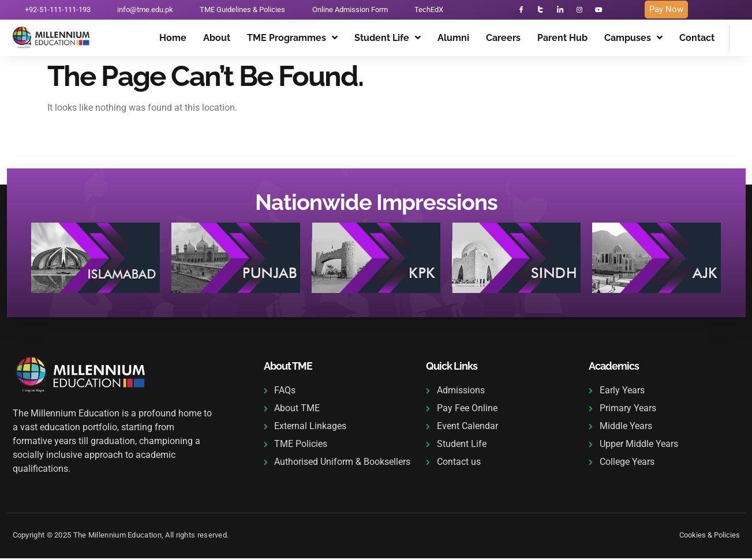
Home (173, 41)
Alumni (453, 41)
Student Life (388, 41)
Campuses (633, 41)
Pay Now (666, 11)
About (217, 41)
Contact (697, 41)
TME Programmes (292, 41)
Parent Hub (562, 41)
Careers (503, 41)
